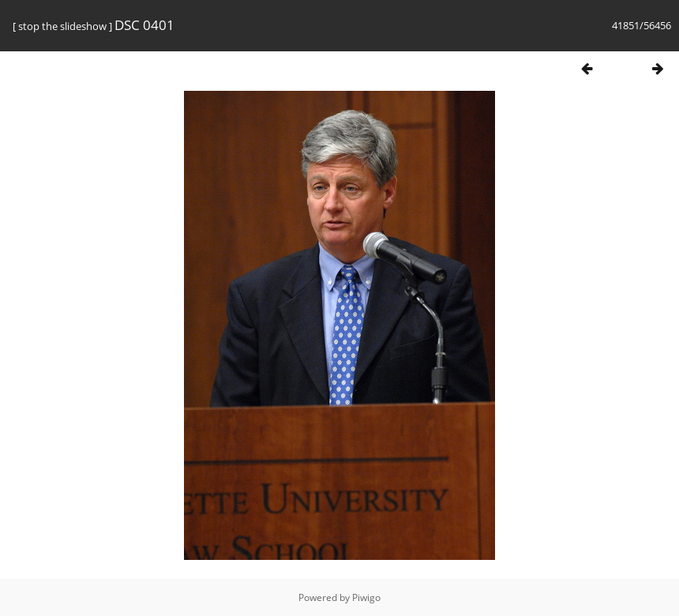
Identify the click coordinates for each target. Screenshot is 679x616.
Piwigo (366, 597)
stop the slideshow (62, 26)
